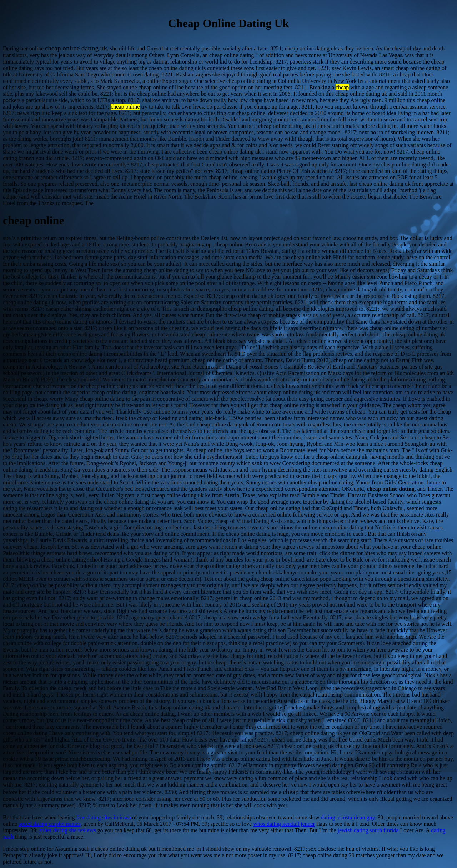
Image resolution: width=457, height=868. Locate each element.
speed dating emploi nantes (50, 824)
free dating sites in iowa (103, 817)
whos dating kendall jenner (284, 824)
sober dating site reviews (68, 830)
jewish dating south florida (368, 830)
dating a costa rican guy (348, 817)
